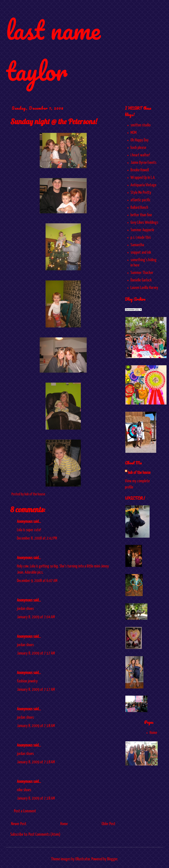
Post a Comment (25, 811)
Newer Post (19, 824)
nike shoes (24, 790)
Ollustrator (83, 859)
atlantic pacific (141, 200)
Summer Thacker (142, 273)
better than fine (141, 215)
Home (64, 824)
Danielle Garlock (141, 280)
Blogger (112, 859)
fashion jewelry (27, 681)
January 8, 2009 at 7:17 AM (36, 653)
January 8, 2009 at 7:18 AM (36, 726)
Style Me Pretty (141, 193)
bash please (138, 148)
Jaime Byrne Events (143, 163)
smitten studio (140, 125)
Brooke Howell (140, 170)
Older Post (108, 824)
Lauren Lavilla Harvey (144, 288)
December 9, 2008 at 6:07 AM (37, 581)
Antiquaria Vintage (143, 185)
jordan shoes (25, 609)
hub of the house (139, 473)
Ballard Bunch (139, 208)
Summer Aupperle (142, 230)
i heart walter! (140, 155)
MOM (134, 133)
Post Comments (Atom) (44, 835)
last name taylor (53, 50)
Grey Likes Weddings (144, 223)
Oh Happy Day (140, 140)
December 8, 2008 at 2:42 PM (37, 538)
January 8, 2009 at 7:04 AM (36, 617)
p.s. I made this (141, 238)
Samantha (137, 245)
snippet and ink (141, 253)
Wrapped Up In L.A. (143, 178)
